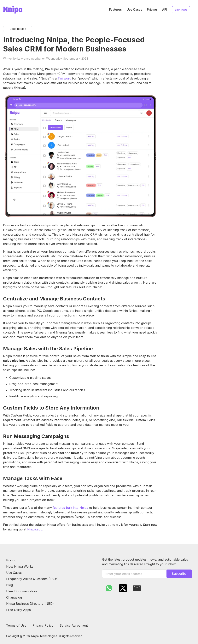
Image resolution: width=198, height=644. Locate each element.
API (165, 9)
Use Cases (134, 9)
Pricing (152, 9)
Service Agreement (74, 625)
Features (115, 9)
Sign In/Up (181, 10)
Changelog (14, 597)
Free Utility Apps (18, 610)
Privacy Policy (43, 625)
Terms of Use (16, 625)
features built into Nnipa (70, 508)
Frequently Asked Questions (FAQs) (32, 579)
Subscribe (179, 574)
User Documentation (21, 591)
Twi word (64, 78)
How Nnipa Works (20, 566)
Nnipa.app (35, 529)
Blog (9, 585)
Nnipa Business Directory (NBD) (30, 604)
